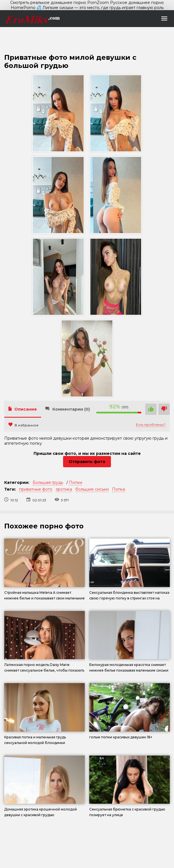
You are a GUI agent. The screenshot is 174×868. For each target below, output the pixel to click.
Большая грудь (48, 482)
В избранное (24, 425)
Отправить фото (87, 462)
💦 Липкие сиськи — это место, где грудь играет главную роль (100, 8)
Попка (119, 489)
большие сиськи (92, 489)
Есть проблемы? (151, 425)
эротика (64, 489)
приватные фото (36, 489)
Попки (76, 482)
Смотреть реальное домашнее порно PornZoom (60, 3)
